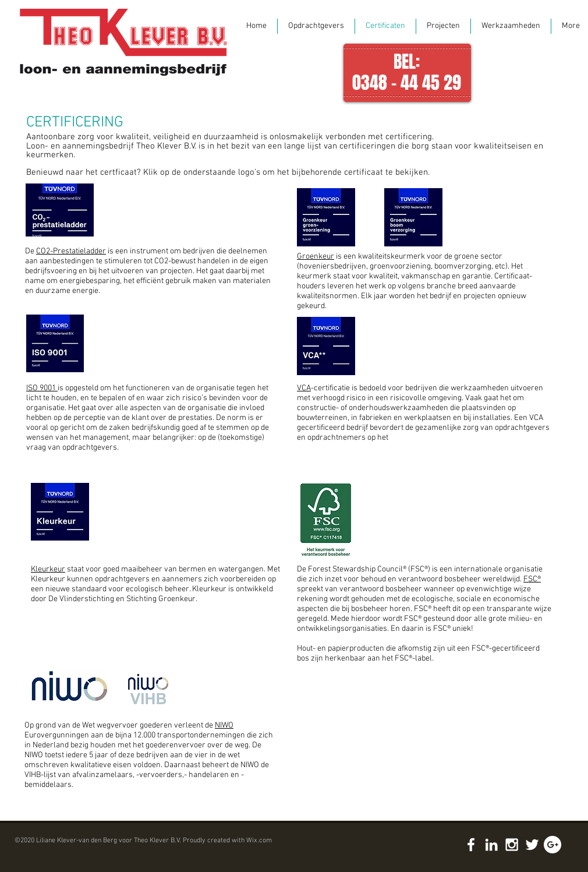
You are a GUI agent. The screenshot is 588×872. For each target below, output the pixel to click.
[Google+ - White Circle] (552, 845)
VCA (304, 388)
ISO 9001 (42, 388)
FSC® (532, 579)
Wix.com (259, 841)
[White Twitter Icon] (532, 845)
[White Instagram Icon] (512, 845)
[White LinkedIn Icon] (491, 845)
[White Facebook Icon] (471, 845)
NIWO (224, 726)
